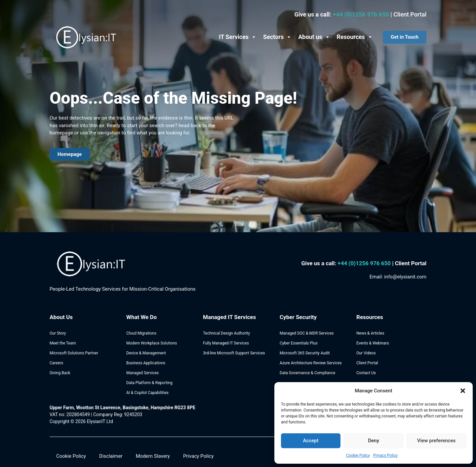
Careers (56, 363)
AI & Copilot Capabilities (147, 393)
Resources (355, 37)
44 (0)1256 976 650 (367, 263)
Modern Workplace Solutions (152, 343)
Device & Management (146, 353)
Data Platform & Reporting (149, 383)
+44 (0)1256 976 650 (362, 14)
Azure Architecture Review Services (311, 363)
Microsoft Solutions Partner (74, 353)
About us (314, 37)
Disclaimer (111, 456)
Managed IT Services (229, 317)
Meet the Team (63, 343)
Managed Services (142, 373)
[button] (463, 391)
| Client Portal (409, 263)
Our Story (58, 333)
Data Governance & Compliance (307, 373)
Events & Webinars (373, 343)
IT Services (238, 37)
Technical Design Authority (226, 333)
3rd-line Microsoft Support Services (234, 353)
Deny (374, 441)
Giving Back (60, 373)
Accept (311, 441)
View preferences (436, 441)
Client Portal (410, 14)
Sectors (277, 37)
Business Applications (146, 363)
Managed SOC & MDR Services (307, 333)
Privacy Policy (385, 455)
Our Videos (366, 353)
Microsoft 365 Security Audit (305, 353)
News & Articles (370, 333)
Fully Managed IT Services (226, 343)
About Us (61, 317)
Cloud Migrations (141, 333)
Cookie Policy (358, 455)
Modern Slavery (153, 456)
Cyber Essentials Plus (299, 343)
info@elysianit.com (405, 277)
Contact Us (366, 373)
